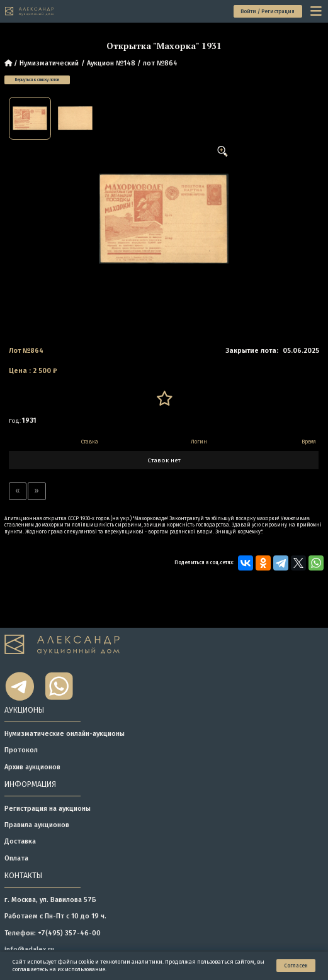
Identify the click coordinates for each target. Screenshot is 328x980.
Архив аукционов (32, 767)
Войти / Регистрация (268, 11)
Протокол (21, 750)
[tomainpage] (30, 11)
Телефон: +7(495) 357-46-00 (53, 933)
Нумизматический (49, 63)
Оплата (16, 858)
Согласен (296, 966)
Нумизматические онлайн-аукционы (65, 734)
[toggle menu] (317, 11)
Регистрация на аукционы (48, 809)
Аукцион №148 (111, 63)
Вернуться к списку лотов (37, 80)
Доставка (20, 841)
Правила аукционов (37, 825)
